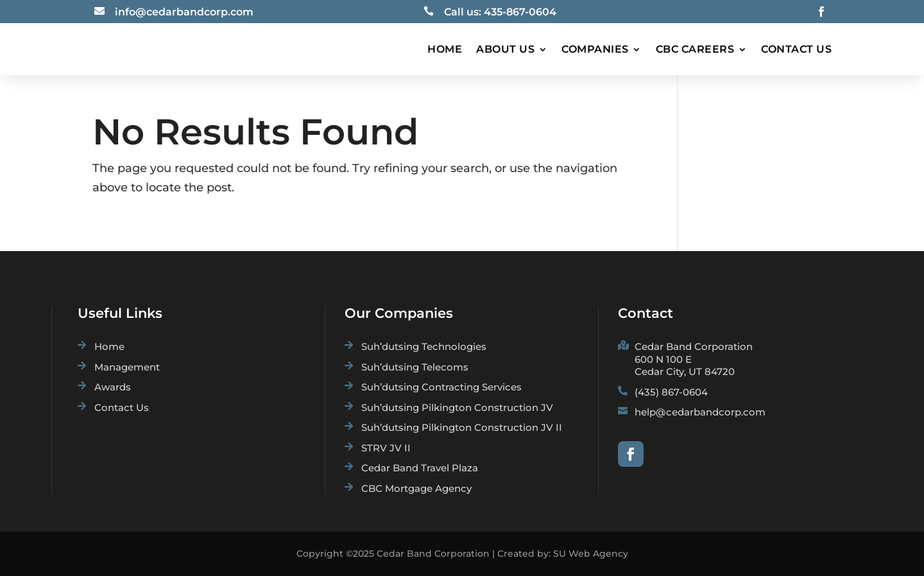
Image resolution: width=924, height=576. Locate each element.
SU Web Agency (591, 554)
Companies (595, 49)
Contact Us (796, 49)
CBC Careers (695, 49)
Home (445, 49)
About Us (505, 49)
